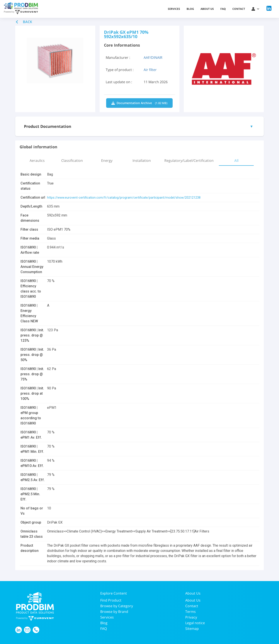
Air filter (150, 70)
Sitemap (192, 629)
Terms (191, 612)
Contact (239, 9)
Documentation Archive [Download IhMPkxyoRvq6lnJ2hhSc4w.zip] (139, 103)
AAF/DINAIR (153, 57)
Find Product (111, 600)
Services (174, 9)
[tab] (37, 161)
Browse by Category (117, 606)
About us (207, 9)
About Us (193, 600)
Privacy (191, 617)
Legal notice (195, 623)
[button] (255, 9)
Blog (190, 9)
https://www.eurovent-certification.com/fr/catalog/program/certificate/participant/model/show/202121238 (129, 197)
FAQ (223, 9)
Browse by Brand (114, 612)
